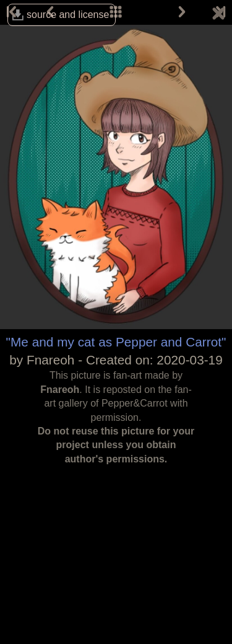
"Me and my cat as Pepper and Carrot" (116, 342)
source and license (68, 15)
